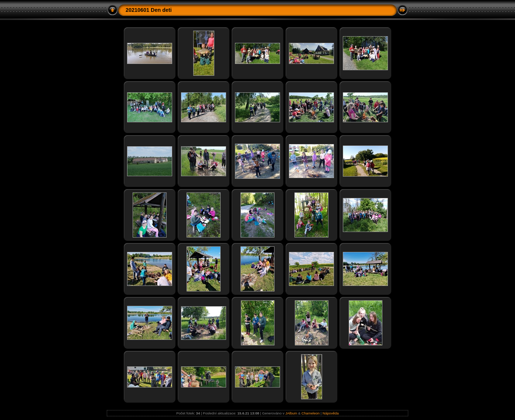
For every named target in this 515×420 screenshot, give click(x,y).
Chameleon (311, 413)
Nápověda (331, 413)
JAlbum (291, 413)
